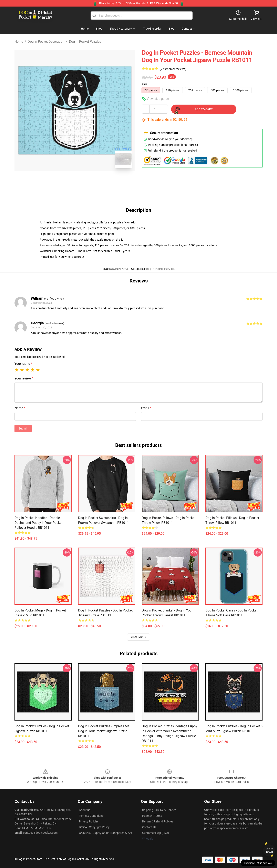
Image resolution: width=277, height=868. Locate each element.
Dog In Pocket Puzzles (85, 42)
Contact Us (149, 827)
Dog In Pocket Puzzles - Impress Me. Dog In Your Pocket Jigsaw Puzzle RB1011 (104, 731)
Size (145, 84)
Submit (23, 428)
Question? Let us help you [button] (258, 863)
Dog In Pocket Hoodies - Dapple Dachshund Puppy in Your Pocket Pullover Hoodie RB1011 (38, 523)
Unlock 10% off (269, 850)
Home (19, 42)
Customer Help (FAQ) (156, 833)
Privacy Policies (89, 821)
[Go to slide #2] (85, 181)
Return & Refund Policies (158, 821)
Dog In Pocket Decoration (46, 42)
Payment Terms (152, 816)
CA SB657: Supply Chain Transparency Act (106, 833)
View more (138, 637)
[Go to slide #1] (64, 181)
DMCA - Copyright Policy (94, 827)
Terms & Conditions (91, 816)
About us (85, 810)
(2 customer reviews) (173, 69)
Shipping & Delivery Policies (159, 810)
